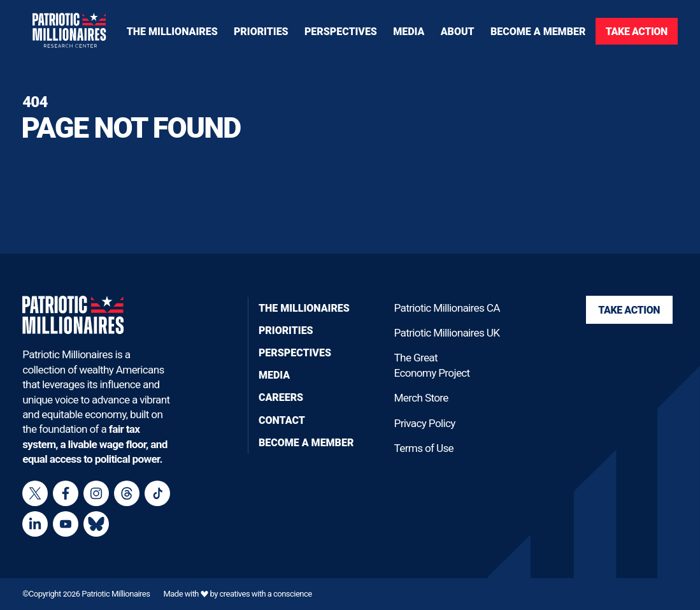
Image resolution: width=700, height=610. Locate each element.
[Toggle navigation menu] (261, 31)
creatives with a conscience (265, 594)
